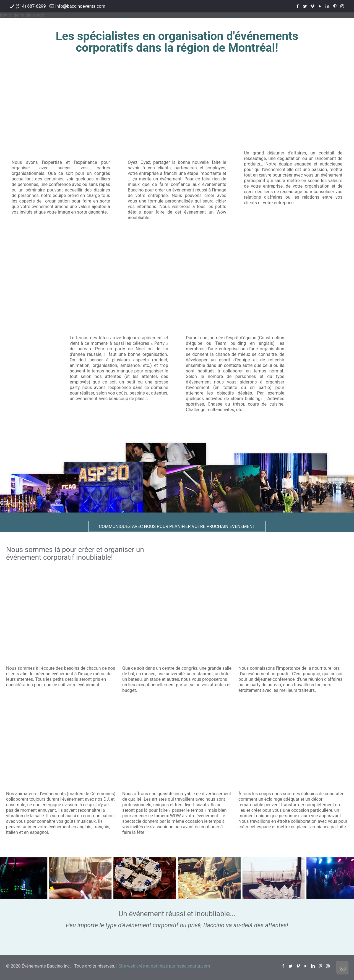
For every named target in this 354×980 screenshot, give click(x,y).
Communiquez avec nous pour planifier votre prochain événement (177, 526)
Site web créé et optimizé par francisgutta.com (164, 966)
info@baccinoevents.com (80, 6)
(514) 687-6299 (31, 6)
